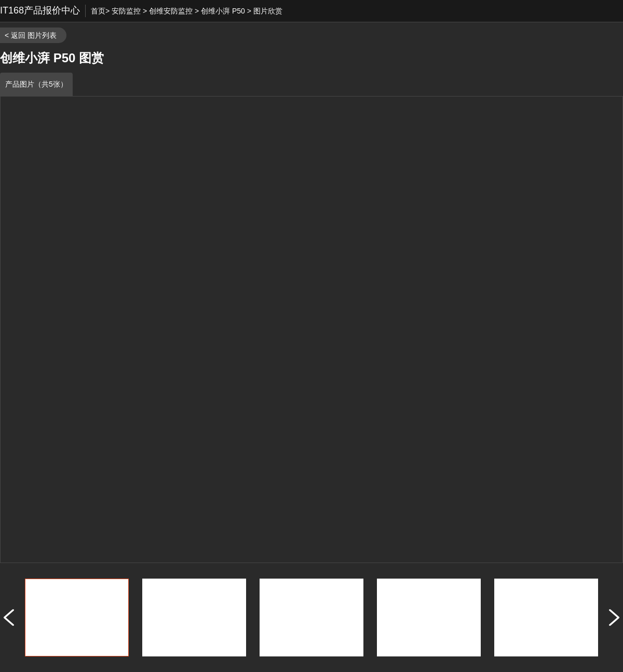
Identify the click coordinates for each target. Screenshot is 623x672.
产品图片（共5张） (36, 84)
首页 (98, 11)
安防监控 (126, 11)
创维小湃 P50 (223, 11)
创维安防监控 (171, 11)
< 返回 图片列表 (31, 35)
